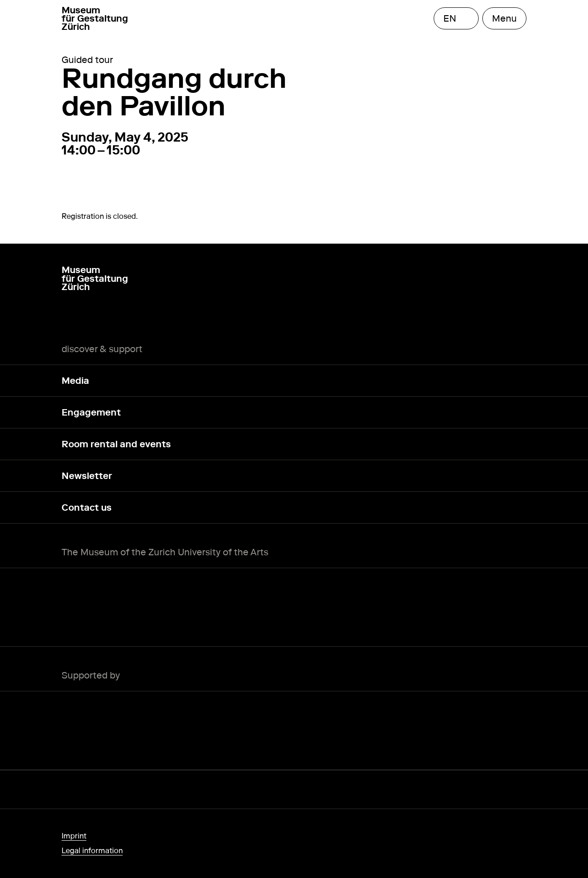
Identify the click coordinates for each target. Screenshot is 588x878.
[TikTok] (133, 315)
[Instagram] (67, 315)
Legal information (92, 851)
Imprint (74, 836)
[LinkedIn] (89, 315)
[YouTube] (111, 315)
